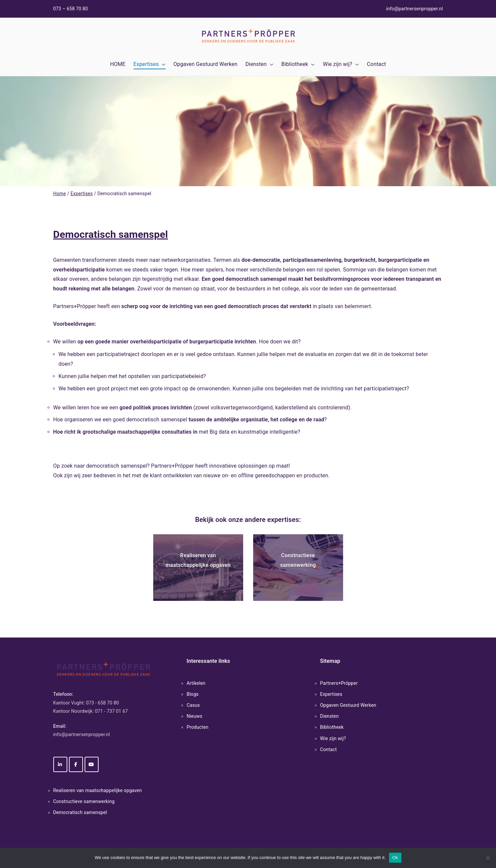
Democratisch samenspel (80, 812)
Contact (377, 64)
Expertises (150, 64)
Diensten (259, 64)
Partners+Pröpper (339, 683)
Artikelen (196, 683)
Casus (193, 705)
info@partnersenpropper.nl (414, 9)
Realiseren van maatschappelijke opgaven (98, 790)
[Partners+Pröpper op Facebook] (76, 764)
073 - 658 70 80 (102, 703)
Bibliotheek (298, 64)
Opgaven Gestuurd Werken (206, 64)
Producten (198, 727)
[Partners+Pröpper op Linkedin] (60, 764)
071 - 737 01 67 (111, 711)
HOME (118, 64)
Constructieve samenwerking (84, 801)
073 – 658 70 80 (71, 9)
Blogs (193, 694)
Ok (395, 858)
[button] (162, 64)
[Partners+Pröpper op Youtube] (92, 764)
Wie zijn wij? (341, 64)
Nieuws (194, 716)
